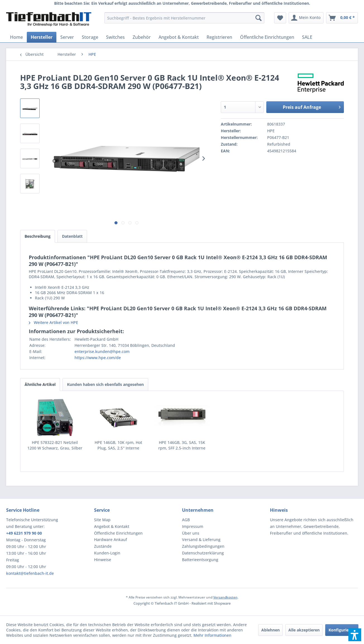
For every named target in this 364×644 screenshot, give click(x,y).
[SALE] (307, 37)
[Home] (16, 37)
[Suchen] (258, 18)
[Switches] (115, 37)
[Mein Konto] (306, 18)
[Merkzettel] (280, 18)
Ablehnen (270, 630)
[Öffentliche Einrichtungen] (267, 37)
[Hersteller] (42, 37)
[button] (355, 635)
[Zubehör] (142, 37)
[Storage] (90, 37)
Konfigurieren (342, 630)
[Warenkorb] (342, 18)
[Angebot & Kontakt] (179, 37)
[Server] (67, 37)
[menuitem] (184, 18)
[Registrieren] (219, 37)
